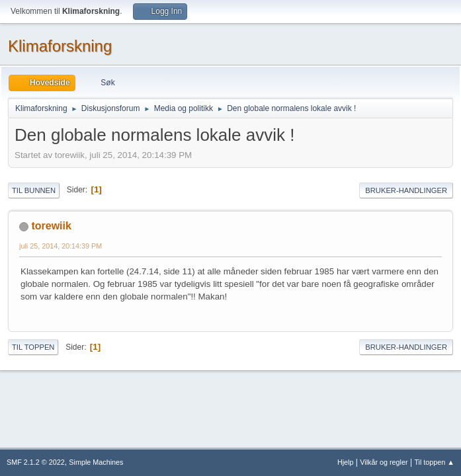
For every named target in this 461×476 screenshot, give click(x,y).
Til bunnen (34, 190)
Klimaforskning (60, 46)
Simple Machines (96, 462)
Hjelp (346, 462)
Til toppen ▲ (434, 462)
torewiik (51, 226)
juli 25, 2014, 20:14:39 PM (61, 246)
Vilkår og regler (384, 462)
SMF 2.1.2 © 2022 (36, 462)
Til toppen (33, 347)
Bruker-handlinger (406, 190)
